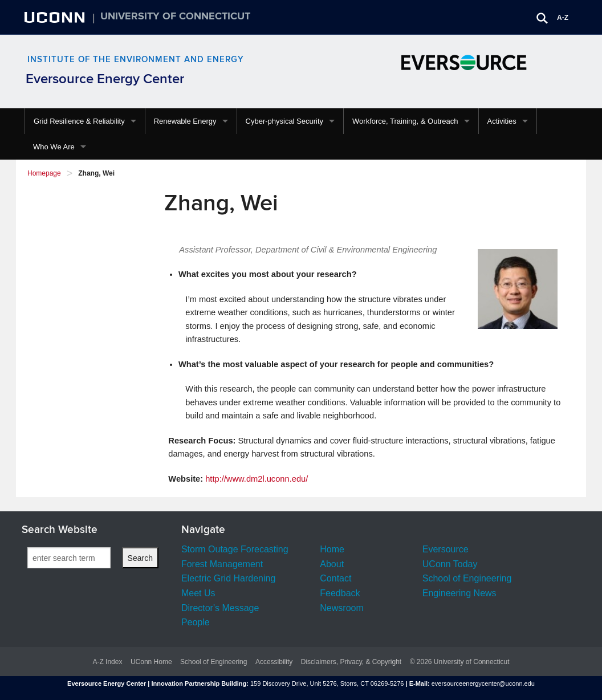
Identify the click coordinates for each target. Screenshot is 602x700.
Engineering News (459, 593)
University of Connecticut (175, 17)
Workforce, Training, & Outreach (405, 121)
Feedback (340, 593)
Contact (335, 578)
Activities (502, 121)
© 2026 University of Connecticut (460, 662)
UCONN (56, 17)
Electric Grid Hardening (228, 578)
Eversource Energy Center (105, 79)
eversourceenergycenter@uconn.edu (483, 683)
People (196, 622)
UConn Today (450, 564)
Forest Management (222, 564)
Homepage (44, 173)
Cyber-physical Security (285, 121)
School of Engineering (467, 578)
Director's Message (220, 608)
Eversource (446, 549)
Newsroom (341, 608)
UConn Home (151, 662)
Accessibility (274, 662)
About (332, 564)
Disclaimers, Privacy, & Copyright (351, 662)
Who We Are (54, 147)
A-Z (563, 18)
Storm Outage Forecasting (235, 549)
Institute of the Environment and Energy (136, 60)
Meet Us (198, 593)
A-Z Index (107, 662)
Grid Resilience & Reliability (79, 121)
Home (332, 549)
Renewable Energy (185, 121)
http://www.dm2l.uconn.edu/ (257, 479)
